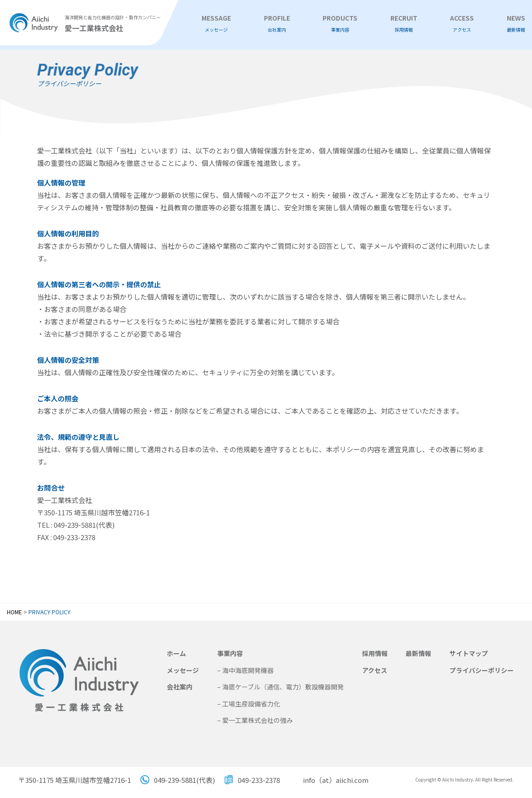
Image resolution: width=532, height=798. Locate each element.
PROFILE (277, 24)
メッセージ (183, 670)
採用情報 (375, 653)
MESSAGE (216, 24)
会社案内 (180, 687)
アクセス (375, 670)
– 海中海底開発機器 (245, 670)
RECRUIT (404, 24)
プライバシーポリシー (482, 670)
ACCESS (462, 24)
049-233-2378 (259, 780)
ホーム (176, 653)
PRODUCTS (340, 24)
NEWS (516, 24)
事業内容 (230, 653)
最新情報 (418, 653)
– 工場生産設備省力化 (249, 704)
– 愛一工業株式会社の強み (255, 720)
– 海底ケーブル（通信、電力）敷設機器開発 (280, 687)
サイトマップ (469, 653)
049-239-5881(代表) (184, 780)
